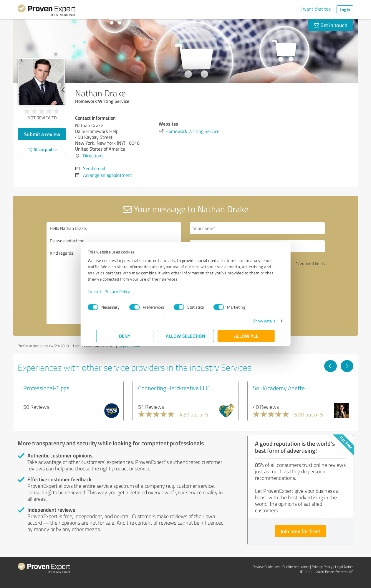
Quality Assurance (296, 567)
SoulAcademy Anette (279, 388)
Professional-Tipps (46, 388)
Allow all (246, 336)
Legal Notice (344, 567)
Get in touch (331, 25)
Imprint (103, 291)
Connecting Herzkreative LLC (174, 388)
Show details (256, 321)
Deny (125, 336)
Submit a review (42, 134)
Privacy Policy (126, 291)
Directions (93, 156)
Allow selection (185, 336)
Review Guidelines (266, 567)
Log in (345, 10)
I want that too (316, 9)
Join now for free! (300, 531)
